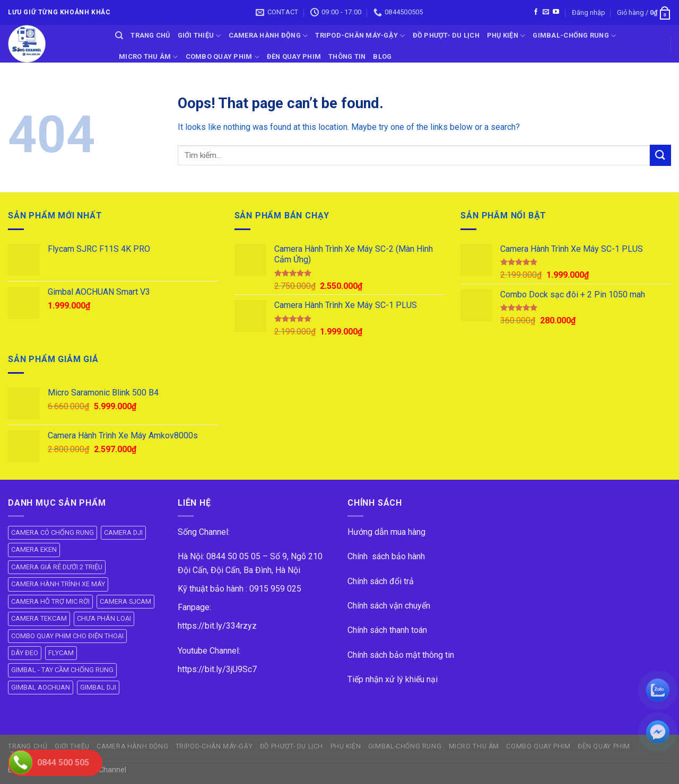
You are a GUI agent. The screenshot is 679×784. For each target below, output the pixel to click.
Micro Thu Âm (149, 57)
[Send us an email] (546, 12)
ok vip (138, 770)
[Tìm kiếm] (119, 36)
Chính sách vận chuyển (389, 606)
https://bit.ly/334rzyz (217, 626)
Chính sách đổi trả (381, 581)
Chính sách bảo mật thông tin (401, 655)
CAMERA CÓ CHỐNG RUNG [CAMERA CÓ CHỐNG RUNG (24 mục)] (53, 532)
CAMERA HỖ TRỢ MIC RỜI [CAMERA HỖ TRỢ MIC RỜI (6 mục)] (50, 601)
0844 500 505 (63, 763)
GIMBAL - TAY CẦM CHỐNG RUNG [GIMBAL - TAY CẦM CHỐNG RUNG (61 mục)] (62, 670)
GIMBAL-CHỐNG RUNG (574, 36)
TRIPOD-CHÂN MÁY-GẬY (360, 36)
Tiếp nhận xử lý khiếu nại (393, 679)
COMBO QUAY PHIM (223, 57)
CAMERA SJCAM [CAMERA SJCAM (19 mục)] (125, 601)
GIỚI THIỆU (199, 36)
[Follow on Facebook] (536, 12)
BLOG (382, 56)
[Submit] (660, 155)
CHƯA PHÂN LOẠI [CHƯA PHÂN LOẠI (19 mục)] (104, 618)
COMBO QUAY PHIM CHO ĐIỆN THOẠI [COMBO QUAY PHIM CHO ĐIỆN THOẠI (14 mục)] (67, 636)
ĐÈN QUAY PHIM (294, 56)
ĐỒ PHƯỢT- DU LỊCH (446, 35)
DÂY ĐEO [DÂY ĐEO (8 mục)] (25, 653)
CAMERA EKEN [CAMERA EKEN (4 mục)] (34, 549)
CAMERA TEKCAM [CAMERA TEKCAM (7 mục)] (39, 618)
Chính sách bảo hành (386, 556)
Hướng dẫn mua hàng (386, 532)
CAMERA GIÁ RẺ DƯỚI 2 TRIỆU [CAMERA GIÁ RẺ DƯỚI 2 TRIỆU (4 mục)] (57, 567)
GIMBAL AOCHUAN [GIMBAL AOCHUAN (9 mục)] (41, 687)
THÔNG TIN (347, 56)
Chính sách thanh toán (387, 630)
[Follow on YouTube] (556, 12)
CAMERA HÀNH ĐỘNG (268, 36)
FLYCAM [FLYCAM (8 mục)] (61, 653)
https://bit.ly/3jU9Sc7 (217, 669)
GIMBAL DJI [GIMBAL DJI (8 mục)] (98, 687)
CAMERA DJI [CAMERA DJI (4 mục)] (123, 532)
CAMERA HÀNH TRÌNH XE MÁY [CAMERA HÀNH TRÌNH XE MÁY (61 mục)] (58, 584)
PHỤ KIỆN (506, 36)
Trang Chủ (150, 35)
